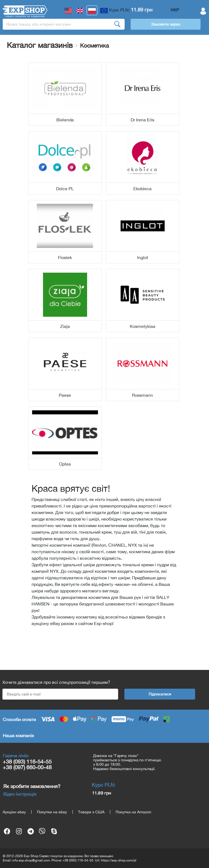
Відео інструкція (20, 794)
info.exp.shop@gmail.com (31, 860)
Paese (65, 395)
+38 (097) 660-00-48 (27, 767)
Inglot (143, 257)
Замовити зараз (166, 24)
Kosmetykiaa (143, 326)
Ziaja (65, 326)
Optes (65, 464)
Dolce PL (65, 189)
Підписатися (160, 694)
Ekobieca (142, 189)
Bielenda (65, 120)
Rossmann (142, 395)
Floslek (65, 257)
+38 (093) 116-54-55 (27, 761)
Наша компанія (18, 735)
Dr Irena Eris (142, 120)
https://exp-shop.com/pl (119, 860)
